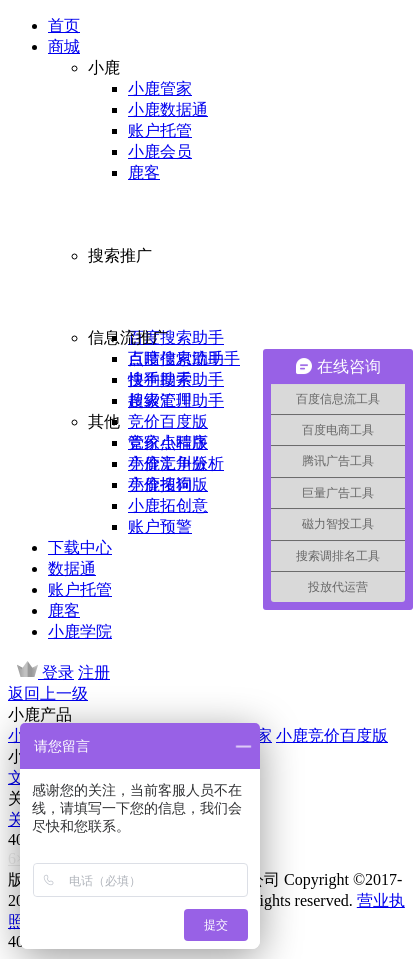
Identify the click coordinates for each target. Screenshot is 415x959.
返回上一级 (48, 693)
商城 (64, 46)
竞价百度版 (168, 421)
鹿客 (144, 172)
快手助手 (160, 379)
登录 (58, 672)
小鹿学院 (80, 631)
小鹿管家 (160, 88)
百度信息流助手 (184, 358)
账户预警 (160, 526)
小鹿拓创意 (168, 505)
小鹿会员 (160, 151)
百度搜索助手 (176, 337)
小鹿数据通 (168, 109)
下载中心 (80, 547)
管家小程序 (168, 442)
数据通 (72, 568)
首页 (64, 25)
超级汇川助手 (176, 400)
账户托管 (160, 130)
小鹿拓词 (160, 484)
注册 (94, 672)
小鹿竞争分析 (176, 463)
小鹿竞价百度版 (332, 735)
